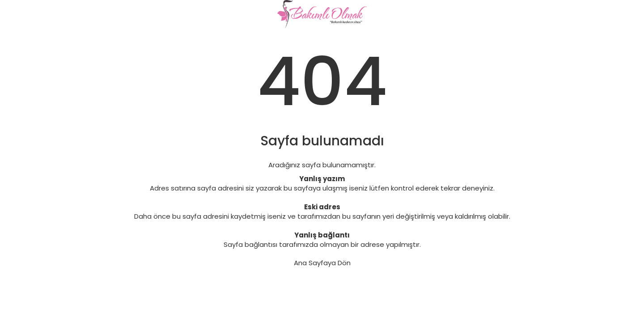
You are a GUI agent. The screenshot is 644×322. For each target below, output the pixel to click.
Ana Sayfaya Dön (322, 263)
